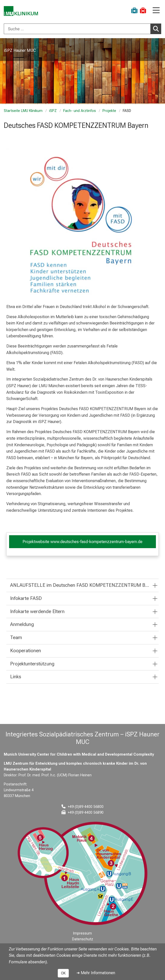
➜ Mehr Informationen (96, 973)
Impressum (82, 933)
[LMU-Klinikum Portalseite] (22, 11)
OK (63, 973)
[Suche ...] (77, 29)
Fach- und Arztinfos (80, 111)
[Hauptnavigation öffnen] (156, 11)
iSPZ (53, 111)
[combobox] (82, 29)
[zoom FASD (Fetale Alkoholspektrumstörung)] (82, 224)
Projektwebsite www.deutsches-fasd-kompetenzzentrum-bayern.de (82, 542)
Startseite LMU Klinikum (23, 111)
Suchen (157, 29)
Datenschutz (83, 939)
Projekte (109, 111)
